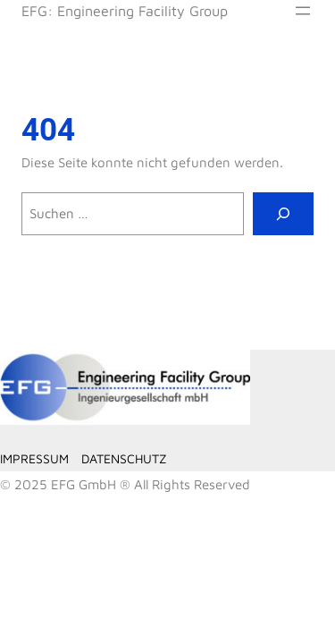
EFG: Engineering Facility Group (125, 10)
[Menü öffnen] (303, 11)
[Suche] (283, 214)
